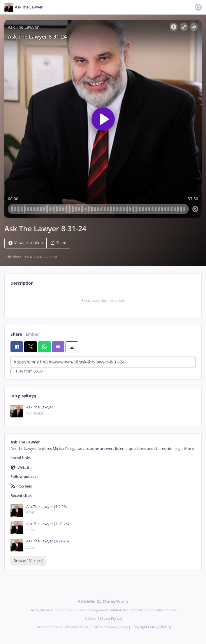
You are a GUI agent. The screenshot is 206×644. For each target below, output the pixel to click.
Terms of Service (49, 627)
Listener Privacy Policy (110, 627)
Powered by (103, 601)
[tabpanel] (103, 301)
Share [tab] (16, 334)
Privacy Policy (77, 627)
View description (26, 243)
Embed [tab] (33, 334)
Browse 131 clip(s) (29, 561)
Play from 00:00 (27, 371)
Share (58, 243)
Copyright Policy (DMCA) (151, 627)
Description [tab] (22, 283)
